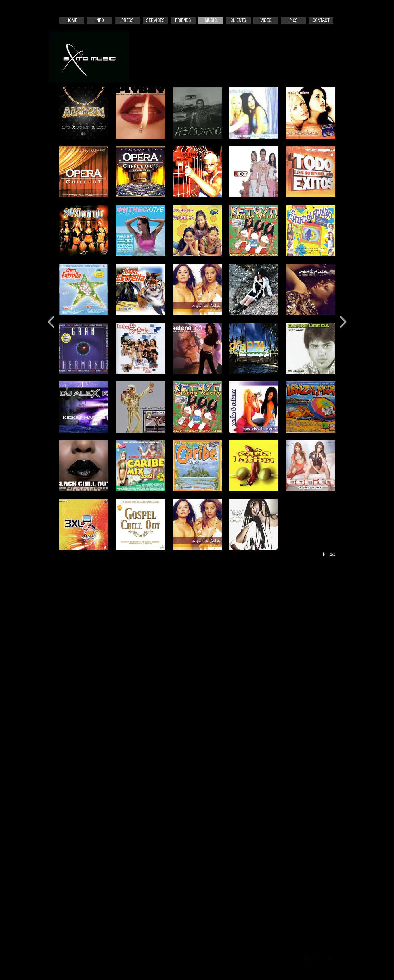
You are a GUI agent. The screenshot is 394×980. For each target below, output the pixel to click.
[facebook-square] (308, 957)
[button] (84, 113)
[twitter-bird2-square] (317, 957)
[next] (343, 321)
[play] (325, 554)
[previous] (51, 321)
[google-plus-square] (327, 957)
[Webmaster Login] (277, 957)
